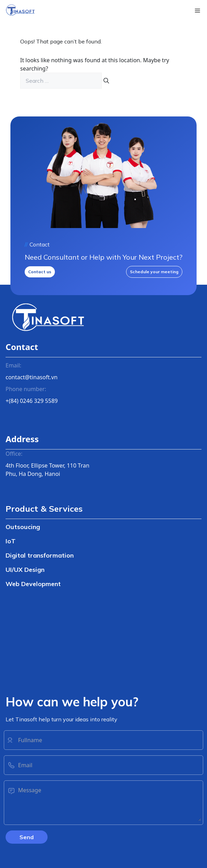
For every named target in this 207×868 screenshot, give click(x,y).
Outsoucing (23, 527)
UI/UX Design (25, 570)
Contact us (40, 272)
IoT (11, 541)
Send (27, 837)
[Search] (106, 81)
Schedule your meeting (154, 272)
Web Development (33, 584)
